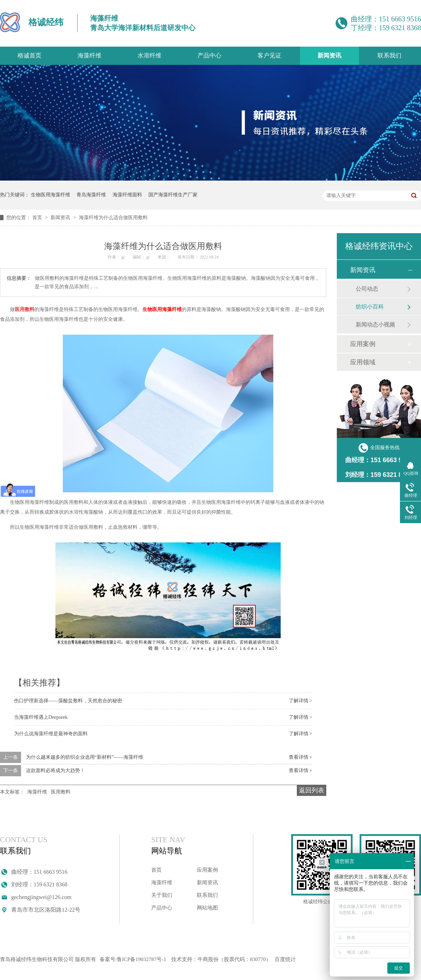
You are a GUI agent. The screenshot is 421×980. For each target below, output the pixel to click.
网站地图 (207, 908)
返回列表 (312, 790)
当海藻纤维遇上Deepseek (41, 717)
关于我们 (162, 895)
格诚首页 (29, 56)
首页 (38, 218)
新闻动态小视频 (375, 325)
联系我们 (389, 56)
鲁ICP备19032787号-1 (142, 959)
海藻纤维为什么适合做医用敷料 (113, 218)
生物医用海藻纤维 (51, 195)
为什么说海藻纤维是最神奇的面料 (51, 734)
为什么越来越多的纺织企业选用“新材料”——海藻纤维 (85, 757)
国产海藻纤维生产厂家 (173, 195)
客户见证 (269, 56)
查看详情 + (300, 757)
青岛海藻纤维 (91, 195)
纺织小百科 (370, 307)
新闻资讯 (329, 56)
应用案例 (363, 344)
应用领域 (363, 362)
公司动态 (367, 289)
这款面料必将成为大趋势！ (55, 771)
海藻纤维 (89, 56)
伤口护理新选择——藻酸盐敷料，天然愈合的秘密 (68, 701)
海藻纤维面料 (127, 195)
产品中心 (209, 56)
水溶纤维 (149, 56)
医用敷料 (61, 792)
